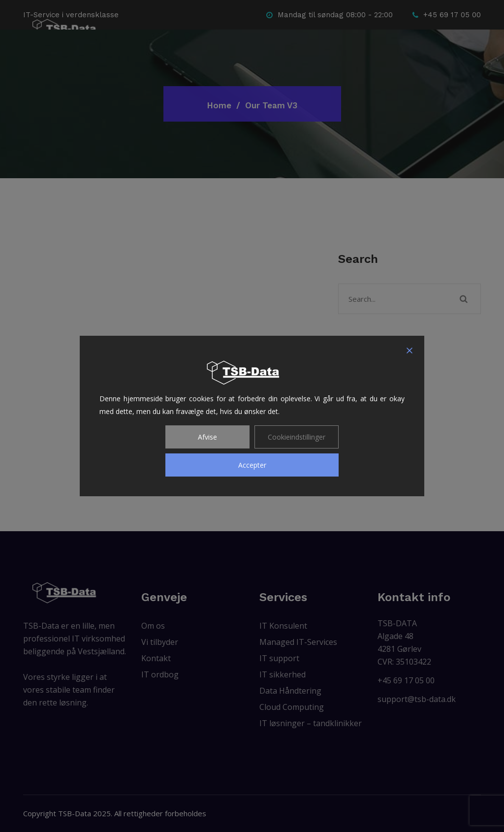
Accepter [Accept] (252, 465)
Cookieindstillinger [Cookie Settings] (297, 437)
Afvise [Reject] (207, 437)
